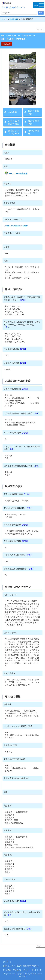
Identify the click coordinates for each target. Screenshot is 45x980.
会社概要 (12, 112)
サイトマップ (36, 970)
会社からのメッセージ (13, 132)
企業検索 (14, 19)
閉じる (40, 29)
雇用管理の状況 (33, 122)
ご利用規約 (7, 970)
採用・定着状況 (33, 112)
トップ (4, 19)
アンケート (7, 962)
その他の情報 (33, 132)
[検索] (19, 13)
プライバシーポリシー (21, 970)
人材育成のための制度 (13, 122)
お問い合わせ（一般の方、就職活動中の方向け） (21, 966)
